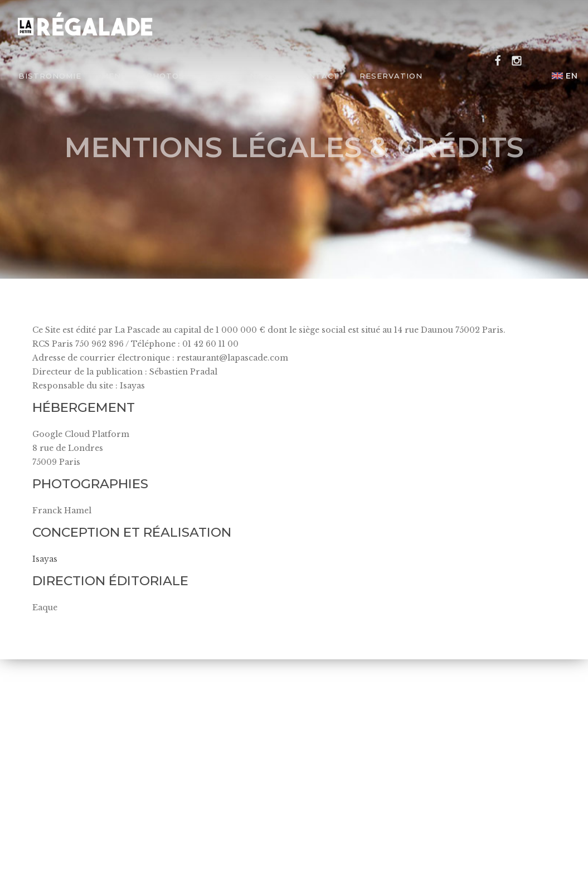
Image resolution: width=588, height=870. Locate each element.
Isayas (45, 559)
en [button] (565, 76)
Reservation (391, 76)
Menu (114, 76)
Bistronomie (50, 76)
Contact (318, 76)
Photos (166, 76)
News (263, 76)
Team (217, 76)
